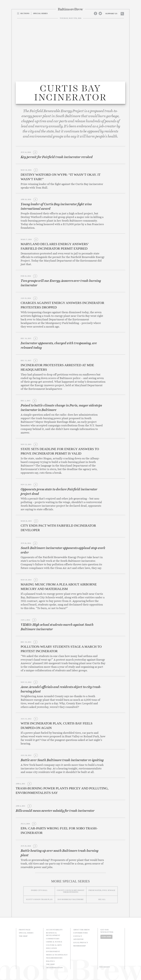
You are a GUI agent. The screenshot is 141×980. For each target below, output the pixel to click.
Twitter (100, 13)
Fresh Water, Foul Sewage (102, 890)
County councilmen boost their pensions (71, 891)
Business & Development (53, 934)
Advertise (78, 939)
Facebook (95, 13)
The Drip (23, 936)
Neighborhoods (54, 958)
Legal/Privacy (81, 943)
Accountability (54, 930)
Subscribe (106, 937)
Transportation (54, 968)
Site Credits (105, 967)
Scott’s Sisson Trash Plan (39, 899)
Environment (53, 951)
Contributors (80, 933)
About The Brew (81, 930)
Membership (79, 946)
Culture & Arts (54, 945)
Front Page (25, 930)
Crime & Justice (54, 942)
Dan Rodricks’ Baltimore (71, 899)
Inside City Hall (39, 890)
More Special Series (70, 881)
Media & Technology (57, 955)
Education (51, 948)
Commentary (53, 939)
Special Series (26, 933)
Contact (78, 936)
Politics (50, 961)
